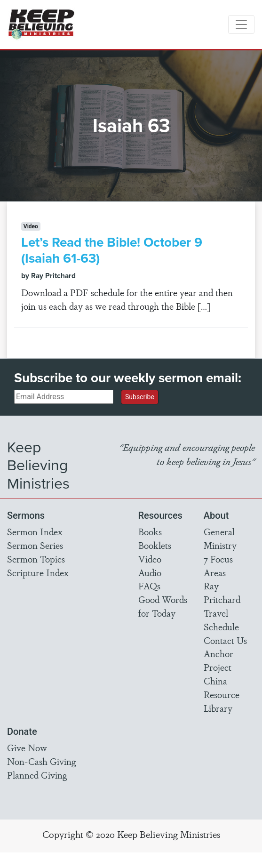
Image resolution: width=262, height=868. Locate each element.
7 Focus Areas (218, 566)
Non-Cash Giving (41, 761)
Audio (150, 572)
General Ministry (220, 538)
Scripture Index (38, 572)
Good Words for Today (163, 606)
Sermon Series (35, 545)
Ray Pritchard (222, 592)
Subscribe (140, 397)
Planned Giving (37, 775)
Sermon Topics (36, 559)
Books (150, 531)
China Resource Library (222, 694)
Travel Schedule (221, 620)
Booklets (155, 545)
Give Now (27, 747)
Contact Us (225, 640)
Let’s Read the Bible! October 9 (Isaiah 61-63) (112, 250)
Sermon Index (35, 531)
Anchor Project (218, 660)
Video (150, 559)
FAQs (149, 586)
